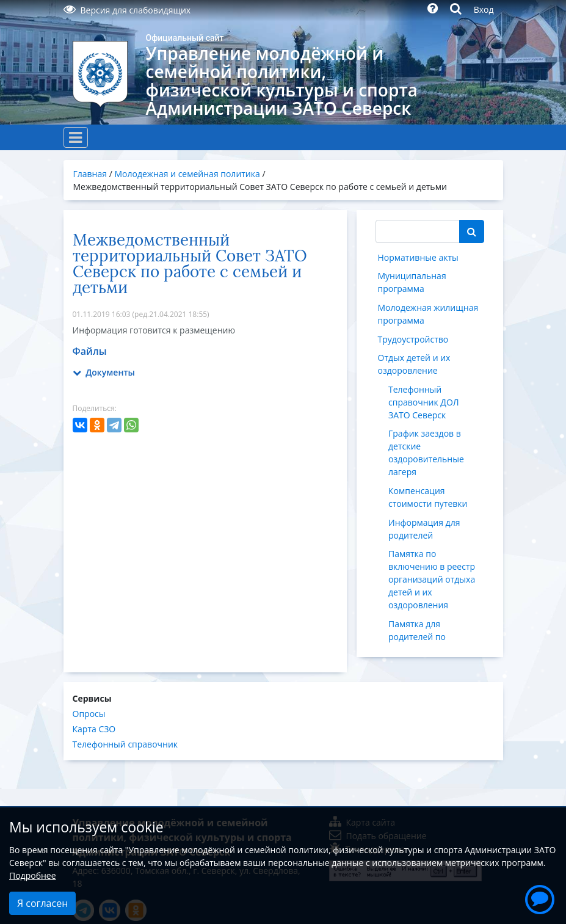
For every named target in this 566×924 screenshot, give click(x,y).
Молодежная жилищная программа (428, 314)
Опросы (89, 714)
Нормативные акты (418, 257)
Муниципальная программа (412, 282)
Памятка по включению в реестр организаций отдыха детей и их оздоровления (432, 579)
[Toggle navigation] (76, 137)
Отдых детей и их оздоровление (414, 364)
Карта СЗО (94, 729)
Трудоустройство (413, 339)
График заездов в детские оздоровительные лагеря (426, 453)
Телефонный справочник (125, 744)
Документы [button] (104, 372)
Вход (484, 9)
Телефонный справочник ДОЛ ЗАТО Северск (424, 402)
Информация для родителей (424, 529)
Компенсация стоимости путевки (428, 497)
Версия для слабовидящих (127, 10)
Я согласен (42, 903)
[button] (540, 898)
